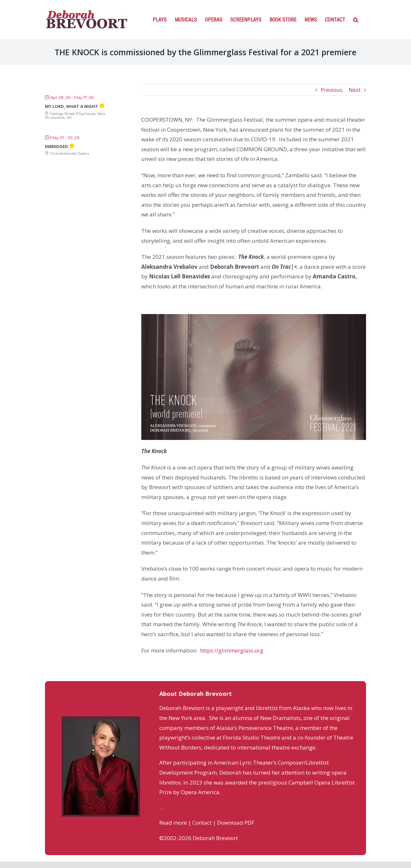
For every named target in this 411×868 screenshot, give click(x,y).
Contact (202, 823)
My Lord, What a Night (71, 106)
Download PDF (236, 823)
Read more (173, 823)
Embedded (57, 146)
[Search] (356, 19)
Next (355, 90)
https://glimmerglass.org (232, 650)
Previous (332, 90)
